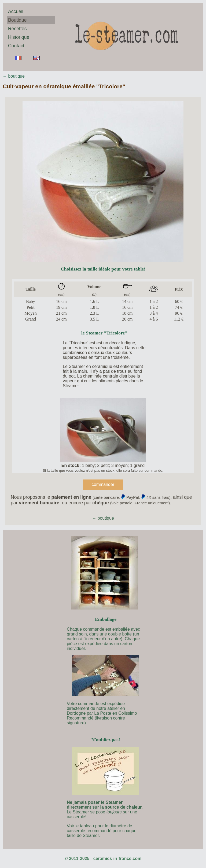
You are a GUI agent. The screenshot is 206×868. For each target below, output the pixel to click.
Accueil (16, 12)
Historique (19, 37)
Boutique (17, 20)
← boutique (14, 76)
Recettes (17, 29)
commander (103, 484)
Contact (16, 46)
